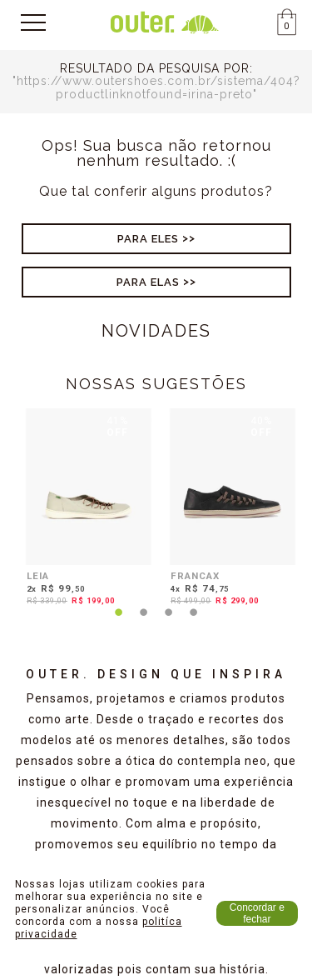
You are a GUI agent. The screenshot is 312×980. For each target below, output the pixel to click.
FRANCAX (195, 576)
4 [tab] (194, 622)
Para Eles (148, 239)
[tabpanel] (84, 510)
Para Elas (148, 282)
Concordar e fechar (257, 913)
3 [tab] (169, 622)
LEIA (38, 576)
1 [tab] (119, 622)
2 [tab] (144, 622)
